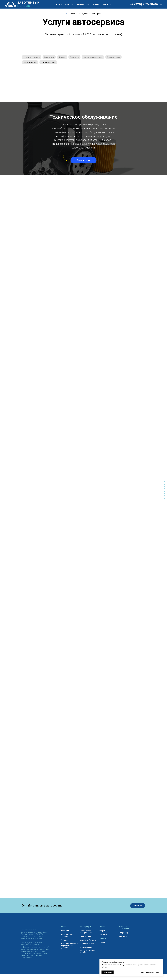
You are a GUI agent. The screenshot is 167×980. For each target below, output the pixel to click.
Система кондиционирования (100, 57)
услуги (102, 932)
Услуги (59, 4)
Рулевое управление (50, 63)
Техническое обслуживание (86, 933)
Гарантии (65, 932)
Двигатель (66, 57)
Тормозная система (31, 63)
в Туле (102, 943)
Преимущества (83, 4)
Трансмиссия (80, 57)
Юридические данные (67, 936)
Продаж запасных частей (88, 953)
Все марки (69, 4)
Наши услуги (83, 14)
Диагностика (86, 937)
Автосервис (96, 14)
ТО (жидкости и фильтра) (33, 57)
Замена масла (86, 948)
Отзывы (96, 4)
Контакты (107, 4)
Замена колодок (87, 945)
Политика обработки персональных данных (70, 947)
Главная (70, 14)
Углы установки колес (70, 63)
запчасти (103, 935)
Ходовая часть (52, 57)
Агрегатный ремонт (88, 941)
